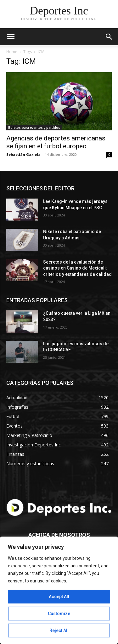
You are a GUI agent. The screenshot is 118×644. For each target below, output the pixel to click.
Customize (59, 614)
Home (12, 52)
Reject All (59, 630)
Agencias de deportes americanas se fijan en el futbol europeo (56, 142)
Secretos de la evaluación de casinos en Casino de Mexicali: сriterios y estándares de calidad (77, 268)
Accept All (59, 597)
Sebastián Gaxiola (23, 154)
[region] (59, 590)
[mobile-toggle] (11, 37)
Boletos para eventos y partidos (34, 128)
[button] (109, 37)
